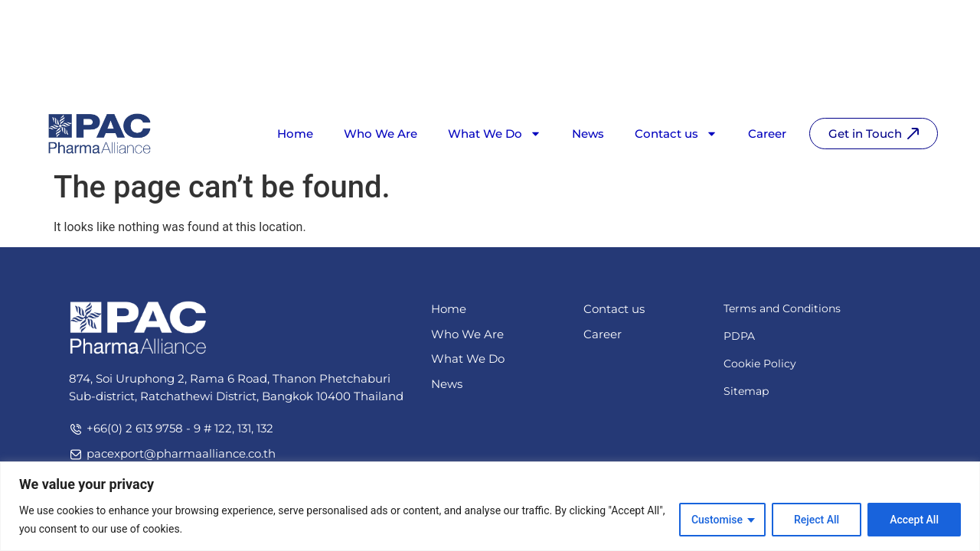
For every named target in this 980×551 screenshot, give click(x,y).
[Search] (838, 19)
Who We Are (381, 76)
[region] (490, 506)
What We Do (495, 77)
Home (295, 76)
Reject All (817, 520)
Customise (717, 520)
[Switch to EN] (887, 24)
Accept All (914, 520)
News (588, 76)
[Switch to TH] (919, 24)
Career (767, 76)
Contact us (676, 77)
